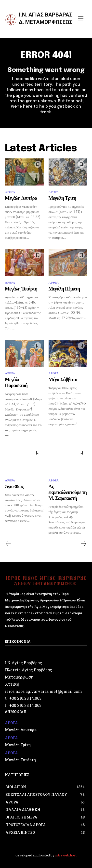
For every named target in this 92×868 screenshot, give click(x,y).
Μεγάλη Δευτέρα (21, 198)
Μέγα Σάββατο (63, 380)
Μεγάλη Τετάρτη (21, 289)
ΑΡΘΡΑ (10, 192)
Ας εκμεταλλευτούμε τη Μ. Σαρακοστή (68, 493)
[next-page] (83, 544)
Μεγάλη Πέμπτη (64, 289)
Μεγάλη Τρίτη (62, 198)
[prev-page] (9, 544)
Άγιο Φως (14, 487)
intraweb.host (66, 855)
